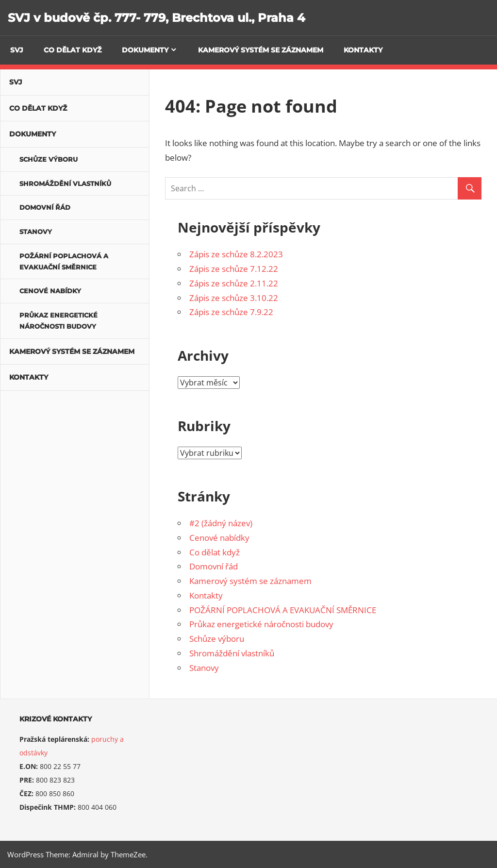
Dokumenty (145, 50)
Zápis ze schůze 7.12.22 (234, 269)
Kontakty (363, 50)
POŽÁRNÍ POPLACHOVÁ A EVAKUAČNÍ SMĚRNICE (283, 610)
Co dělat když (73, 50)
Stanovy (204, 668)
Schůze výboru (217, 639)
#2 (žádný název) (221, 523)
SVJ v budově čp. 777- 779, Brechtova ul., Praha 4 (157, 18)
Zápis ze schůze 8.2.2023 (236, 254)
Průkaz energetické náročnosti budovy (261, 624)
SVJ (17, 50)
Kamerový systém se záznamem (261, 50)
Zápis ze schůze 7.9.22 (231, 312)
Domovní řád (214, 566)
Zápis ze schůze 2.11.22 (234, 283)
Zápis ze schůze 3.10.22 (234, 298)
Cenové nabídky (219, 538)
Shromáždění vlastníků (232, 653)
